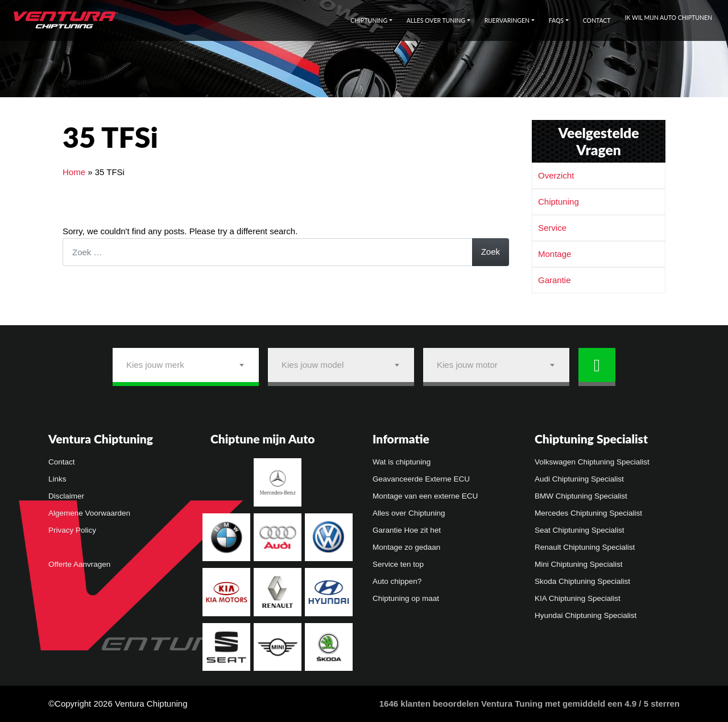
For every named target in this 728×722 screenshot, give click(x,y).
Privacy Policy (72, 530)
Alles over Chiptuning (409, 513)
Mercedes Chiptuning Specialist (588, 513)
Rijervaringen (507, 20)
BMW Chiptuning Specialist (581, 496)
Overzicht (556, 175)
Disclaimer (66, 496)
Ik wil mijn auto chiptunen (669, 18)
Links (57, 479)
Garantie (555, 280)
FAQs (556, 20)
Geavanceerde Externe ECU (421, 479)
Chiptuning (369, 20)
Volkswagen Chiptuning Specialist (592, 462)
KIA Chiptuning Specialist (578, 598)
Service (552, 228)
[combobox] (186, 365)
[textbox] (186, 365)
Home (74, 172)
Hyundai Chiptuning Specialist (586, 615)
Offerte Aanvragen (79, 564)
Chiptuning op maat (406, 598)
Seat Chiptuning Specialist (580, 530)
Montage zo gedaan (406, 547)
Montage (555, 254)
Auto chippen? (397, 581)
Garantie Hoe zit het (407, 530)
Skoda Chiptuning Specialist (582, 581)
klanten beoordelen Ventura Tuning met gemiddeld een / (530, 704)
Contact (597, 20)
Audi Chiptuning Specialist (579, 479)
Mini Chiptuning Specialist (579, 564)
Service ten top (398, 564)
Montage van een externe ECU (425, 496)
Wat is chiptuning (402, 462)
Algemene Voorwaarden (89, 513)
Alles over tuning (436, 20)
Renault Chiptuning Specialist (585, 547)
